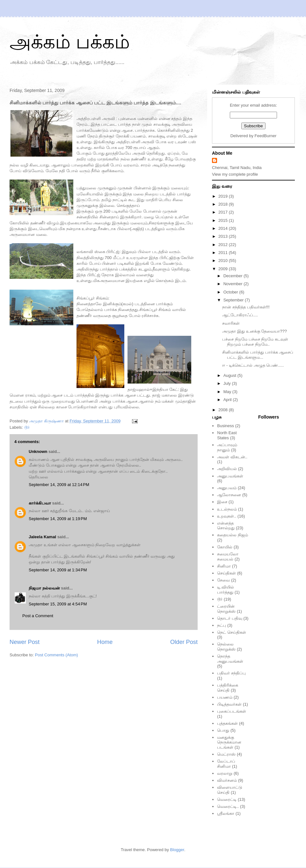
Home (105, 642)
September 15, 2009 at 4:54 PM (58, 604)
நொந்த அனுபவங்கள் (230, 659)
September (234, 300)
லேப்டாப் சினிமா (226, 764)
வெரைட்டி (227, 799)
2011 (224, 253)
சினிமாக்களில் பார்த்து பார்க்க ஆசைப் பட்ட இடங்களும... (258, 355)
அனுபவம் (227, 488)
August (230, 375)
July (228, 383)
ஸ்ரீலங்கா (226, 813)
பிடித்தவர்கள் (229, 704)
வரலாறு (225, 773)
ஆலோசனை (229, 495)
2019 (224, 196)
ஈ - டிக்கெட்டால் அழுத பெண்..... (253, 365)
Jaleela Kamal (42, 537)
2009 (224, 269)
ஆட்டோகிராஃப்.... (240, 315)
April (228, 400)
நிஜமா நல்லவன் (44, 588)
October (231, 292)
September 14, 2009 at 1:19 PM (58, 519)
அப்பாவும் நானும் (227, 447)
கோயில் (225, 547)
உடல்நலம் (227, 509)
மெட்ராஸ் (226, 754)
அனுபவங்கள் (230, 476)
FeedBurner (266, 136)
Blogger (177, 850)
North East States (227, 435)
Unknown (38, 452)
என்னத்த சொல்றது (226, 526)
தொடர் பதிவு (230, 618)
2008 (224, 410)
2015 (224, 220)
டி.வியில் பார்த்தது (226, 590)
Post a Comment (38, 616)
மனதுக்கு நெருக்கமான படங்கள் (229, 742)
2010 (224, 261)
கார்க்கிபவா (40, 503)
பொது (223, 730)
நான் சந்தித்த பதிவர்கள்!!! (246, 307)
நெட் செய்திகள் (232, 632)
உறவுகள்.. (227, 516)
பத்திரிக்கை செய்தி (228, 688)
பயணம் (225, 697)
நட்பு (222, 625)
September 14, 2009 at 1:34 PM (58, 570)
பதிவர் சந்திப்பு (231, 673)
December (234, 276)
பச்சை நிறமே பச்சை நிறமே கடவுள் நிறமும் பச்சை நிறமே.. (255, 342)
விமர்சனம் (227, 780)
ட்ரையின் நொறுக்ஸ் (226, 609)
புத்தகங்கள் (227, 723)
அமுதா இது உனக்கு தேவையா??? (255, 331)
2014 (224, 228)
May (228, 392)
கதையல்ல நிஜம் (233, 535)
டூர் (27, 427)
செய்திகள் (226, 573)
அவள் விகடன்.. (232, 457)
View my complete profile (235, 174)
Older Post (184, 642)
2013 (224, 236)
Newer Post (25, 642)
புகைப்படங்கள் (232, 711)
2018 (224, 204)
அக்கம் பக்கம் (70, 42)
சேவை (223, 580)
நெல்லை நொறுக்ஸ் (226, 647)
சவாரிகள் (231, 323)
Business (226, 426)
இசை (222, 502)
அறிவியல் (227, 469)
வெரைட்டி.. (228, 806)
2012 (224, 245)
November (234, 284)
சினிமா (224, 566)
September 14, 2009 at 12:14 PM (59, 485)
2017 (224, 212)
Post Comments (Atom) (57, 655)
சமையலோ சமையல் (228, 557)
